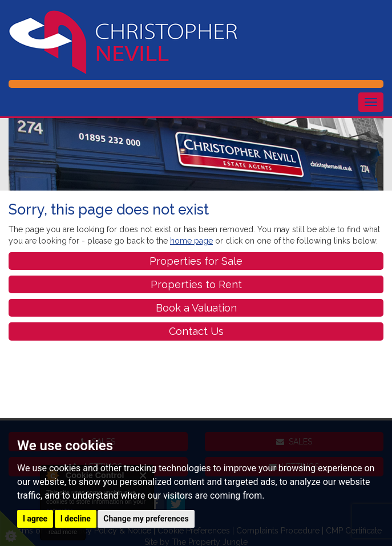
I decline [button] (76, 519)
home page (191, 241)
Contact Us (196, 331)
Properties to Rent (196, 284)
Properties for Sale (196, 261)
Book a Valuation (196, 308)
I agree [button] (35, 519)
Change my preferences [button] (146, 519)
